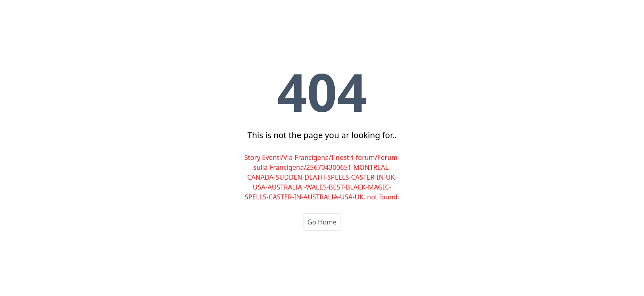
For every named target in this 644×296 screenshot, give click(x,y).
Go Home (322, 222)
